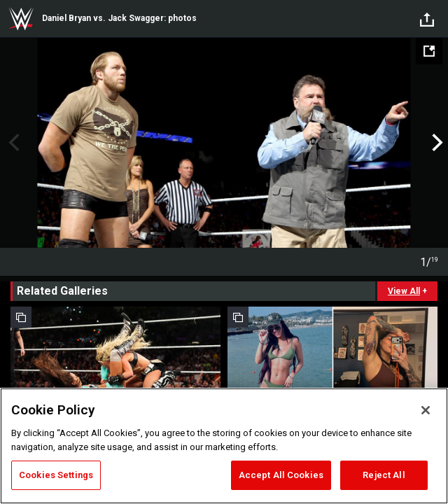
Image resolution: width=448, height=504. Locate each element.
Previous (12, 143)
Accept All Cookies (281, 475)
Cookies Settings (56, 475)
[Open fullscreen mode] (429, 51)
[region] (224, 446)
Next (436, 143)
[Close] (426, 410)
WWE (21, 19)
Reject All (384, 475)
